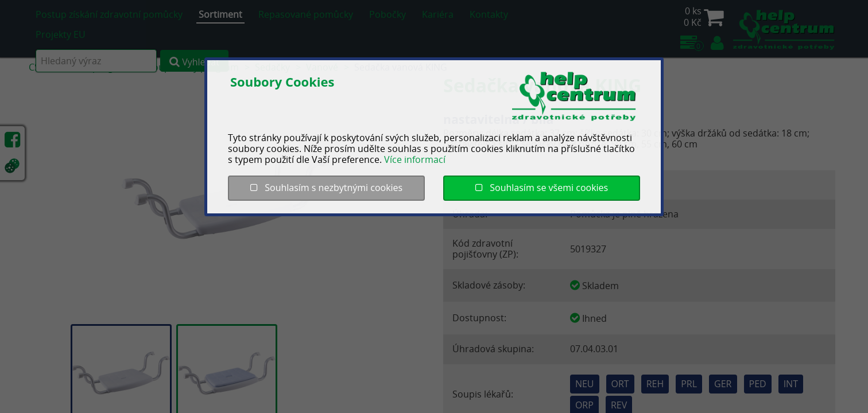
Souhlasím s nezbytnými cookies (326, 188)
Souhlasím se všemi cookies (542, 188)
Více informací (415, 159)
